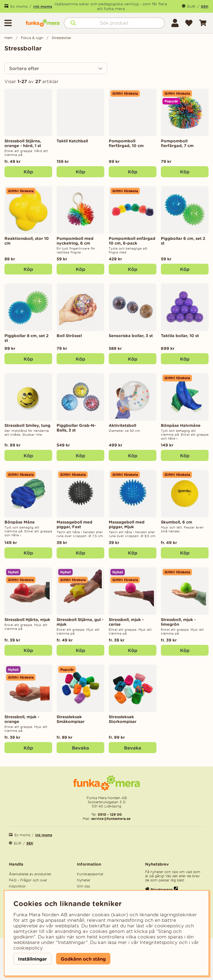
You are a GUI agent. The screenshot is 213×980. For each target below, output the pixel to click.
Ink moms (43, 6)
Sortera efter (24, 68)
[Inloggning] (175, 23)
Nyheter (84, 880)
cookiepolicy (28, 948)
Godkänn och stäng (83, 959)
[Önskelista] (189, 23)
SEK (205, 6)
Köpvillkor (17, 886)
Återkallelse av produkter (30, 874)
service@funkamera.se (110, 819)
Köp (28, 172)
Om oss (83, 886)
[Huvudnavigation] (13, 23)
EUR (191, 7)
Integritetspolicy (159, 942)
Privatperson (162, 890)
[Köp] (80, 172)
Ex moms (19, 7)
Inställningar (32, 959)
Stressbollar (61, 38)
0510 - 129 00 (110, 814)
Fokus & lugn (32, 38)
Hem (8, 38)
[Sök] (114, 23)
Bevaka (80, 748)
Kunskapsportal (90, 874)
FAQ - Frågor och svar (28, 880)
